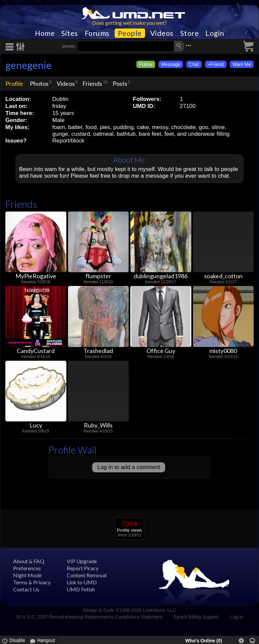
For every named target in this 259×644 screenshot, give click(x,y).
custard (81, 134)
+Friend (216, 64)
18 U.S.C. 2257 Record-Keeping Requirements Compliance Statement (89, 617)
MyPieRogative (36, 276)
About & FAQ (29, 561)
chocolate (183, 127)
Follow (146, 64)
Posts (120, 83)
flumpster (98, 276)
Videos (162, 33)
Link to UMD (82, 582)
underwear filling (209, 134)
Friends (92, 83)
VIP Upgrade (82, 561)
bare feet (150, 134)
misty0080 (223, 351)
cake (143, 127)
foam (59, 127)
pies (105, 127)
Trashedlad (98, 351)
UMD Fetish (81, 589)
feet (169, 134)
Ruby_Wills (98, 425)
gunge (60, 134)
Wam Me (242, 64)
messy (160, 127)
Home (45, 33)
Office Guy (161, 351)
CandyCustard (36, 351)
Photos (39, 83)
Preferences (27, 568)
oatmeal (103, 134)
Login (215, 33)
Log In (237, 617)
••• (189, 45)
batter (75, 127)
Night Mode (27, 575)
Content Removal (87, 575)
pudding (123, 127)
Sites (70, 33)
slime (218, 127)
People (130, 33)
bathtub (126, 134)
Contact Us (26, 589)
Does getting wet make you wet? (129, 23)
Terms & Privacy (32, 582)
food (91, 127)
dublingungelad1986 (161, 276)
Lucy (36, 425)
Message (171, 64)
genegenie (28, 65)
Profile (14, 83)
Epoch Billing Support (196, 617)
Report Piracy (83, 568)
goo (203, 127)
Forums (97, 33)
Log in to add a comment (128, 467)
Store (190, 33)
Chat (194, 64)
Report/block (68, 141)
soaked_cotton (223, 276)
